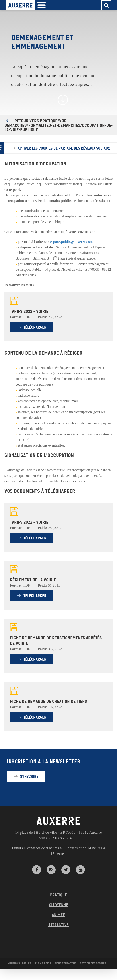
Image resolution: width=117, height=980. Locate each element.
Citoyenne (58, 905)
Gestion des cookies (93, 963)
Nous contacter (65, 963)
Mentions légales (19, 963)
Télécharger (35, 327)
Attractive (58, 925)
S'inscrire (29, 777)
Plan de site (43, 963)
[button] (42, 5)
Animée (58, 915)
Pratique (59, 895)
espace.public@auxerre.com (71, 242)
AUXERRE (58, 821)
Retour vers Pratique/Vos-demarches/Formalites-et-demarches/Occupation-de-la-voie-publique (58, 125)
